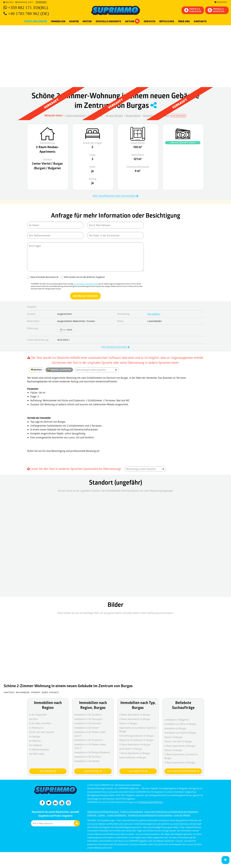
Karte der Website (182, 815)
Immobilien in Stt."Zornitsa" (88, 757)
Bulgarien (148, 115)
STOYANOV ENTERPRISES (150, 802)
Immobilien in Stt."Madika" (87, 761)
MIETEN (87, 21)
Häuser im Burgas (173, 750)
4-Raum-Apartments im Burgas (135, 744)
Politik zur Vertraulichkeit (132, 812)
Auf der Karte (178, 116)
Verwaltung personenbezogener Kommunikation (150, 815)
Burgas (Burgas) (114, 115)
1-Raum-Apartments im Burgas (135, 753)
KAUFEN (74, 21)
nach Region (48, 771)
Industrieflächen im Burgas (133, 757)
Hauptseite (9, 692)
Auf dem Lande (37, 754)
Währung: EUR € (24, 2)
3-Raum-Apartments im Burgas (180, 762)
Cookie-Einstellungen (117, 815)
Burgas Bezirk (133, 115)
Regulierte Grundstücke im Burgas (136, 740)
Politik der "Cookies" (97, 815)
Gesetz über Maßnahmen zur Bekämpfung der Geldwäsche (171, 812)
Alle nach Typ (138, 771)
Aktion (132, 21)
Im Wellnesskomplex (39, 749)
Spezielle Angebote (108, 21)
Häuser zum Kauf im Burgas (178, 741)
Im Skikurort (35, 741)
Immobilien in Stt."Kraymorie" (89, 740)
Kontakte (200, 21)
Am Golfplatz (35, 745)
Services (150, 21)
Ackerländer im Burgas (131, 749)
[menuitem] (200, 21)
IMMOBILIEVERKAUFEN (193, 10)
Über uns (184, 21)
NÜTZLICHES (167, 21)
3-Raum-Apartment (75, 115)
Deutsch (8, 2)
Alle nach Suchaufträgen (183, 771)
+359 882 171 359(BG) (28, 8)
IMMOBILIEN (58, 21)
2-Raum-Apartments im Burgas (180, 746)
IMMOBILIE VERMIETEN (216, 10)
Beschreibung (23, 692)
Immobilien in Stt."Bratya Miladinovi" (92, 752)
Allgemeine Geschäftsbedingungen (103, 812)
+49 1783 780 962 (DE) (28, 14)
